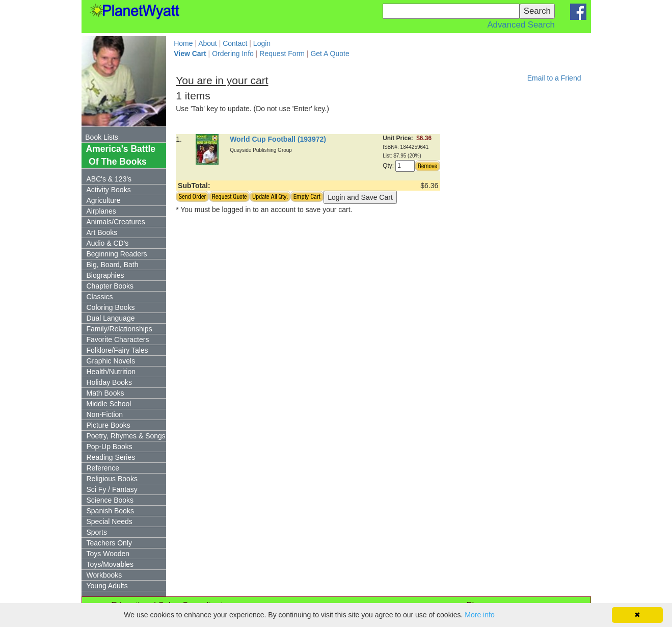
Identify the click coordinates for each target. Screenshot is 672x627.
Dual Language (111, 318)
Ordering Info (233, 54)
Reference (103, 468)
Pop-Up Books (110, 447)
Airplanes (101, 211)
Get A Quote (330, 54)
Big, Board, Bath (113, 265)
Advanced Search (521, 25)
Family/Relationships (119, 329)
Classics (100, 297)
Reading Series (111, 457)
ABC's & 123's (109, 179)
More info (479, 615)
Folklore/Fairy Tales (117, 350)
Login (262, 43)
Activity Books (109, 190)
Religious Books (112, 479)
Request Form (282, 54)
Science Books (110, 500)
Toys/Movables (110, 564)
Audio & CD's (108, 243)
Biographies (105, 275)
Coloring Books (111, 307)
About (208, 43)
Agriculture (104, 200)
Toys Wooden (108, 554)
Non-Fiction (105, 414)
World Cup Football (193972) (278, 139)
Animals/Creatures (116, 222)
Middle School (109, 404)
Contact (235, 43)
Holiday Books (110, 382)
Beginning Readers (117, 254)
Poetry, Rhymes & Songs (126, 436)
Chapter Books (110, 286)
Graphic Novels (111, 361)
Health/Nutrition (111, 372)
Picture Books (109, 425)
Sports (97, 532)
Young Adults (107, 586)
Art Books (102, 232)
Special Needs (110, 521)
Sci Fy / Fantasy (112, 489)
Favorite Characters (118, 339)
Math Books (105, 393)
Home (183, 43)
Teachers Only (109, 543)
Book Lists (102, 137)
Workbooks (104, 575)
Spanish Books (110, 511)
